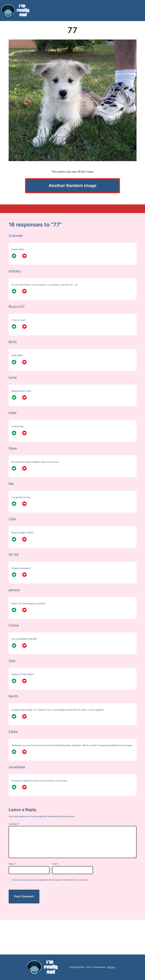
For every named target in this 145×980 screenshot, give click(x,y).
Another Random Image (73, 186)
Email (55, 864)
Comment (14, 824)
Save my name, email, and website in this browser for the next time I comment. (50, 880)
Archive (111, 967)
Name (12, 864)
